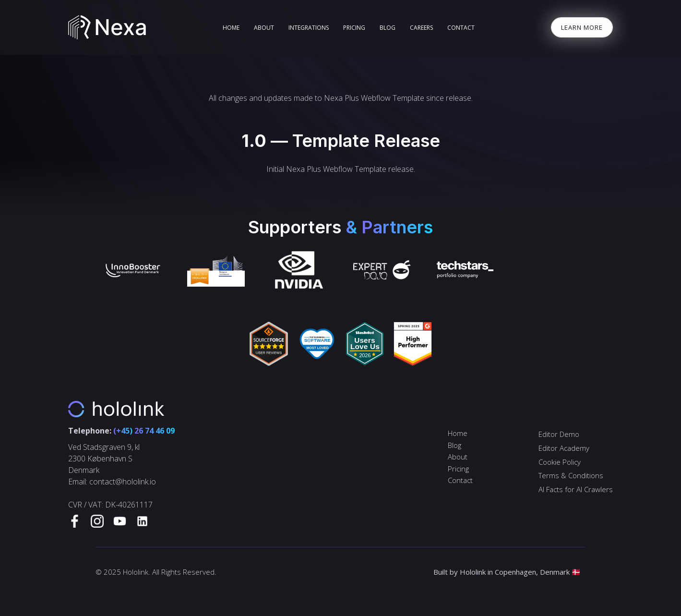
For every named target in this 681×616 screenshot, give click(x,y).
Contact (461, 28)
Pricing (354, 28)
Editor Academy (564, 448)
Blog (454, 445)
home (231, 28)
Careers (421, 28)
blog (388, 28)
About (264, 28)
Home (458, 433)
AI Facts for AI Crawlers (576, 489)
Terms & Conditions (571, 475)
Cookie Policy (560, 462)
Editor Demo (559, 434)
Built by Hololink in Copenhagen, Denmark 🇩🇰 (507, 572)
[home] (107, 27)
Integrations (309, 28)
